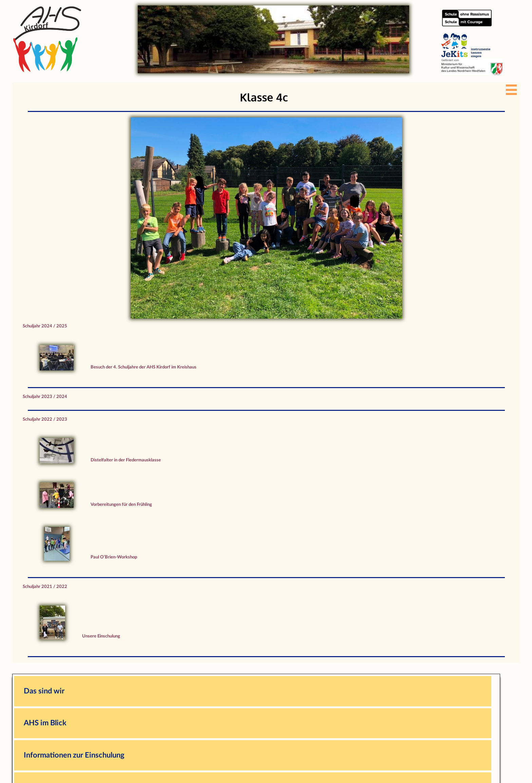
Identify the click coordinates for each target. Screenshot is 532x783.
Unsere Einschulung (101, 636)
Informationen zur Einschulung (74, 755)
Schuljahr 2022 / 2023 (45, 419)
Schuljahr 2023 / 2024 (45, 397)
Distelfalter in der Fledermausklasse (126, 460)
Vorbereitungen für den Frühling (121, 504)
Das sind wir (44, 691)
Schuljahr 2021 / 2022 (45, 587)
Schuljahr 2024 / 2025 (45, 326)
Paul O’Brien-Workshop (114, 557)
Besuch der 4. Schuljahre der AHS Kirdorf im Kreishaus (144, 367)
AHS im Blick (45, 723)
